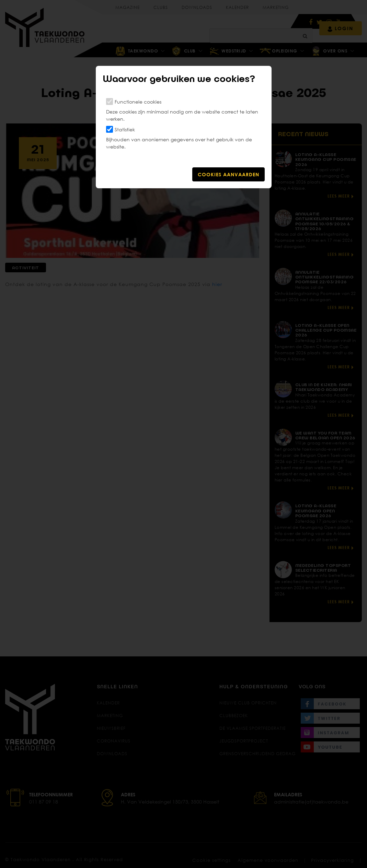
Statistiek (125, 129)
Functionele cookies (138, 102)
